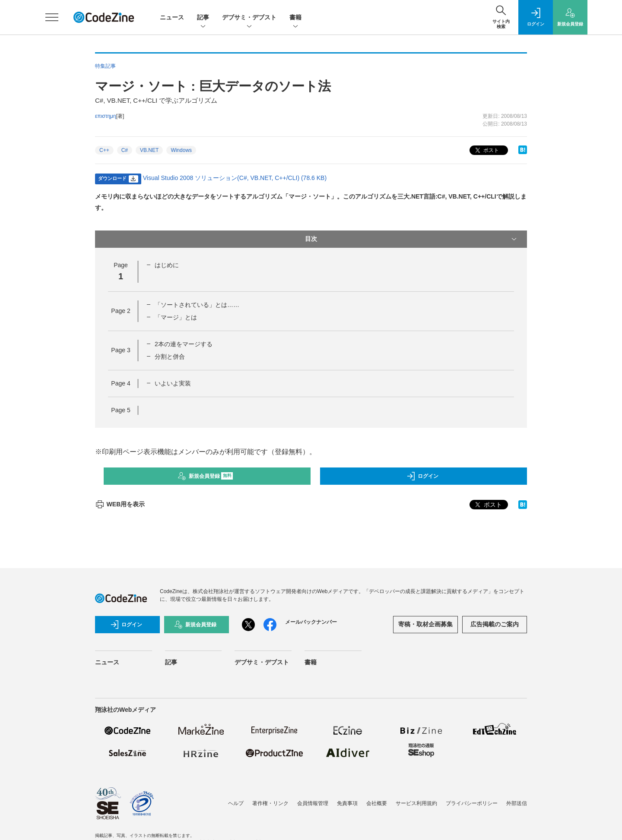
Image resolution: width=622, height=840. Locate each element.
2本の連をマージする (184, 344)
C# (125, 150)
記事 (203, 18)
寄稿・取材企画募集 (425, 624)
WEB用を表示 (120, 504)
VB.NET (149, 150)
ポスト (486, 150)
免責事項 (347, 803)
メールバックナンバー (311, 622)
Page (121, 311)
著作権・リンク (270, 803)
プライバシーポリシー (472, 803)
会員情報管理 (313, 803)
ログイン (422, 476)
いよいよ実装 (173, 383)
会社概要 (377, 803)
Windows (181, 150)
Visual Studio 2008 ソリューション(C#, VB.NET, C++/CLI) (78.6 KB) (235, 178)
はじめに (167, 265)
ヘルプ (236, 803)
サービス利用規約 (416, 803)
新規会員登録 (205, 476)
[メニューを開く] (52, 17)
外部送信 (517, 803)
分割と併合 (170, 357)
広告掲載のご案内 (495, 624)
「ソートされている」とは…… (197, 305)
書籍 (295, 18)
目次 (412, 239)
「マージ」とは (176, 317)
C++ (104, 150)
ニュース (172, 17)
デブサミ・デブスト (249, 18)
